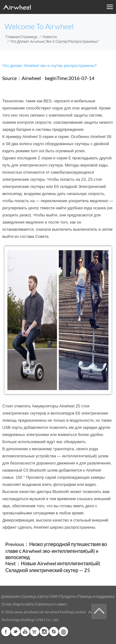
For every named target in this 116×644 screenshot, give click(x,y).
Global (63, 632)
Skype (54, 632)
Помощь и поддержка (96, 596)
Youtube (25, 632)
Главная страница (21, 37)
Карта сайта (24, 604)
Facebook (6, 632)
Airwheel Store (35, 632)
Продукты (68, 596)
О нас (7, 604)
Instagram (44, 632)
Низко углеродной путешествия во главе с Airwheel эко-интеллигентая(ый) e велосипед (56, 551)
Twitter (15, 632)
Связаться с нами (51, 604)
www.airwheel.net (29, 612)
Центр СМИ (48, 596)
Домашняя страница (19, 596)
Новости (49, 37)
